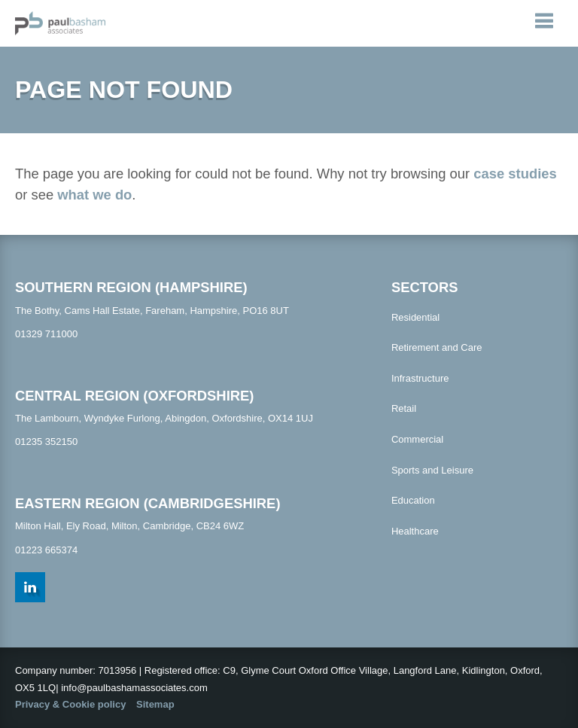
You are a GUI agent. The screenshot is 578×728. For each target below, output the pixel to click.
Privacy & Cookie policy (70, 704)
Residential (415, 317)
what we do (94, 195)
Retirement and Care (437, 347)
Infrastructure (420, 378)
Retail (404, 408)
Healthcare (415, 531)
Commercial (417, 439)
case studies (515, 174)
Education (413, 500)
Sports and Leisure (432, 470)
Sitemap (155, 704)
